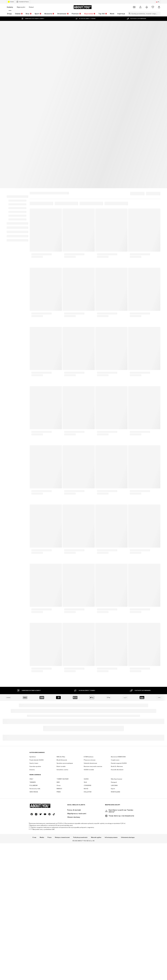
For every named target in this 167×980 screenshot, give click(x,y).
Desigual (114, 851)
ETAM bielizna (89, 825)
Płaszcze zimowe (90, 828)
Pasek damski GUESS (37, 828)
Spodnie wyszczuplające (65, 832)
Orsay (59, 854)
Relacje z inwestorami (62, 974)
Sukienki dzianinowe (90, 832)
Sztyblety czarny (62, 838)
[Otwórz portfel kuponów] (134, 7)
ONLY (31, 847)
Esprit (113, 857)
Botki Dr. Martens (117, 835)
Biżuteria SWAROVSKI (118, 825)
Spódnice (33, 825)
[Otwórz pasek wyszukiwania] (129, 14)
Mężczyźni (21, 7)
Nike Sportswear (117, 847)
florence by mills (35, 857)
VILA (85, 851)
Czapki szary (115, 828)
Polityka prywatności (80, 974)
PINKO (59, 860)
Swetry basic (34, 832)
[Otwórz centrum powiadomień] (147, 7)
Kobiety (10, 7)
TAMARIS (33, 851)
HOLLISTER (88, 860)
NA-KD (86, 857)
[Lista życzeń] (153, 7)
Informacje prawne (111, 974)
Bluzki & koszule (62, 828)
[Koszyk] (159, 7)
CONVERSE (88, 854)
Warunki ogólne (96, 974)
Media (42, 974)
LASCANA (114, 854)
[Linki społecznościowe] (32, 951)
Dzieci (31, 7)
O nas (34, 974)
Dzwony (32, 838)
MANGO (59, 857)
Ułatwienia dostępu (128, 974)
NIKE (58, 851)
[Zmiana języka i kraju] (158, 2)
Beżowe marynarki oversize (93, 835)
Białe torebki (61, 835)
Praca (49, 974)
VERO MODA (34, 860)
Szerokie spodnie (35, 835)
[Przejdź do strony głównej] (83, 7)
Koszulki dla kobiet (117, 838)
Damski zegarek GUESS (119, 832)
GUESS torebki (89, 838)
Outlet (11, 2)
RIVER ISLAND (116, 860)
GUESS (86, 847)
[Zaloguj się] (140, 7)
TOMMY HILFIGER (63, 847)
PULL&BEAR (34, 854)
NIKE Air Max (61, 825)
